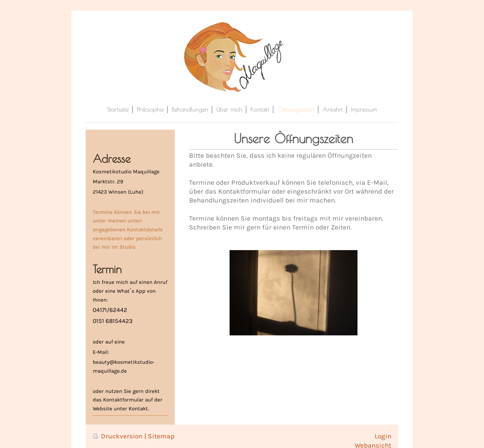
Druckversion (119, 436)
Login (383, 436)
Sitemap (161, 436)
